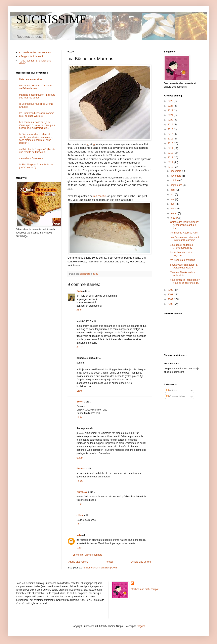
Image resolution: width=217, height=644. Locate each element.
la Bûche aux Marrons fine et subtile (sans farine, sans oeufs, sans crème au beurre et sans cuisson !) (36, 139)
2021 (171, 115)
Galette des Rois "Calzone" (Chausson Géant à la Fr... (185, 225)
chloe (80, 515)
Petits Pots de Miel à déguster (181, 254)
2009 (171, 290)
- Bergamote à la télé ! (31, 56)
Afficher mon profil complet (145, 589)
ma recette (100, 196)
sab (79, 535)
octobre (175, 180)
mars (174, 209)
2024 (171, 106)
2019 (171, 125)
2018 (171, 129)
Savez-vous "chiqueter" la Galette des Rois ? (184, 266)
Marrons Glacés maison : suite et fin (183, 274)
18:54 (80, 548)
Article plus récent (78, 562)
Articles (172, 390)
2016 (171, 139)
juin (173, 195)
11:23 (80, 481)
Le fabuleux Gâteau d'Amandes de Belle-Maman (36, 87)
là (94, 144)
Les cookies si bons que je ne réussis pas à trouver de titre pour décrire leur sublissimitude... (37, 125)
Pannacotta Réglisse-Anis (184, 233)
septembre (177, 185)
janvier (175, 218)
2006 (171, 304)
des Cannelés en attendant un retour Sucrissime (184, 239)
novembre (176, 176)
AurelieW (82, 492)
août (173, 190)
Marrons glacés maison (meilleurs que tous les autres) (37, 96)
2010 (171, 167)
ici (88, 144)
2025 (171, 101)
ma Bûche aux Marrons (182, 260)
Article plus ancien (141, 562)
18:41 (80, 524)
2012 (171, 158)
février (174, 213)
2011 (171, 162)
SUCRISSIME (52, 19)
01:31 (80, 310)
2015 (171, 143)
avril (173, 204)
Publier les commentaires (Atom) (100, 568)
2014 (171, 148)
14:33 (80, 505)
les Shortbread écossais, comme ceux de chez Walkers (37, 115)
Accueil (110, 562)
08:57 (80, 347)
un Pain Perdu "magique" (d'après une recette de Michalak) (37, 151)
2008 (171, 295)
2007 (171, 299)
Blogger (141, 626)
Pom (79, 291)
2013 (171, 153)
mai (173, 199)
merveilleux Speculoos (31, 158)
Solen (80, 402)
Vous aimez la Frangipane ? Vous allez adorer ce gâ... (185, 281)
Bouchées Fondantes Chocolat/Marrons (181, 246)
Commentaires (176, 396)
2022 (171, 111)
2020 (171, 120)
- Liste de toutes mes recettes (35, 52)
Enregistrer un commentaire (87, 555)
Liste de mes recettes (31, 79)
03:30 (80, 458)
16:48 (80, 391)
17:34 (80, 418)
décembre (176, 171)
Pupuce (81, 469)
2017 (171, 134)
